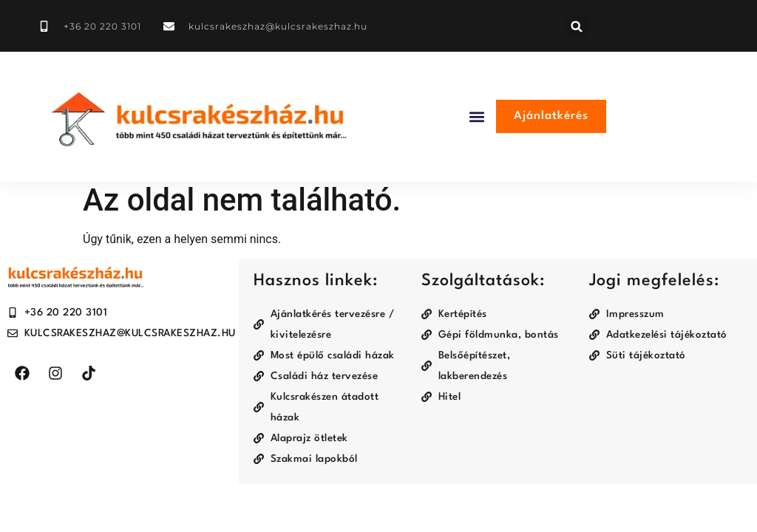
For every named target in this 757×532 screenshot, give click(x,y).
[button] (577, 26)
